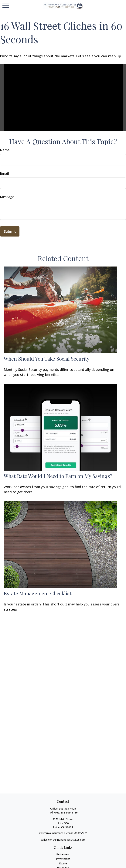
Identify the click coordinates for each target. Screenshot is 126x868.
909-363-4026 (67, 808)
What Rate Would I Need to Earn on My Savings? (58, 476)
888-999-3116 (69, 812)
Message (7, 197)
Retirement (63, 854)
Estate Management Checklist (38, 593)
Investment (63, 859)
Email (4, 173)
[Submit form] (10, 231)
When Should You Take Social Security (47, 359)
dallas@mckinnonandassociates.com (63, 840)
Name (5, 150)
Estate (63, 863)
